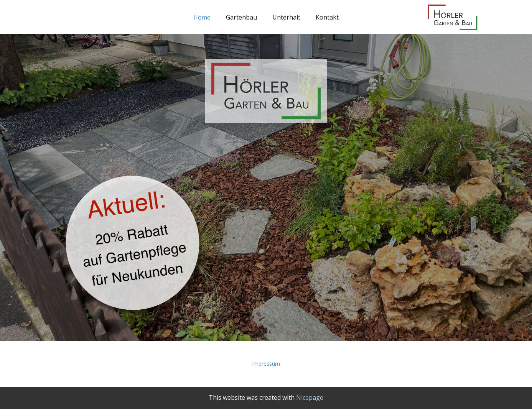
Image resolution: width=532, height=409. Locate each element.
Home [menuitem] (202, 17)
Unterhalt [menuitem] (286, 17)
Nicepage (310, 398)
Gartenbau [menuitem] (241, 17)
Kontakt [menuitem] (327, 17)
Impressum (266, 364)
